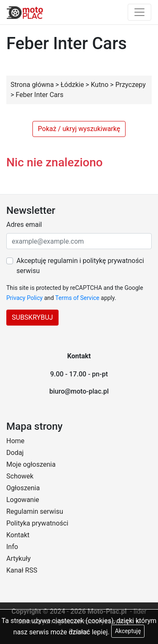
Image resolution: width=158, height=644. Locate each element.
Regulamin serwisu (35, 511)
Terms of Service (77, 298)
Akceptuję (128, 631)
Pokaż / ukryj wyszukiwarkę (79, 129)
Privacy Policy (24, 298)
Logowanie (23, 500)
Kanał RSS (22, 570)
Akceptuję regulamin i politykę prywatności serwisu (80, 266)
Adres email (24, 225)
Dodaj (15, 453)
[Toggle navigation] (139, 12)
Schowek (20, 476)
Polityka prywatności (37, 523)
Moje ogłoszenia (31, 464)
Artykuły (19, 559)
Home (15, 441)
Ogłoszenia (23, 488)
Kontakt (18, 535)
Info (12, 547)
